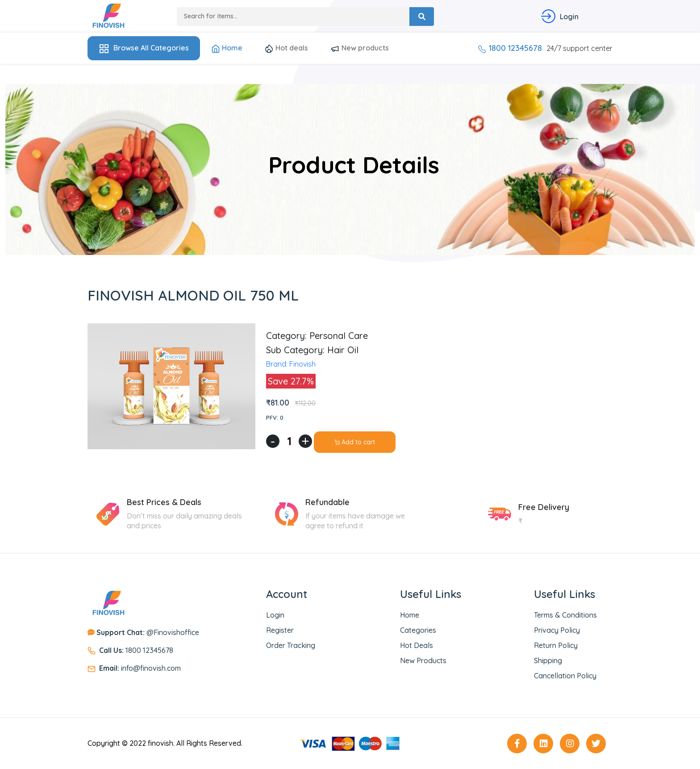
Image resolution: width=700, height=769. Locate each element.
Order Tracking (291, 645)
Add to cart (355, 442)
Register (280, 630)
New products (360, 48)
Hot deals (286, 48)
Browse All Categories (144, 49)
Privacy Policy (557, 630)
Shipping (548, 660)
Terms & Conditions (565, 615)
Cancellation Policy (565, 676)
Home (227, 48)
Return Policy (556, 645)
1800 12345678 (510, 48)
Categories (418, 630)
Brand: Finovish (291, 364)
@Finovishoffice (148, 632)
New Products (423, 660)
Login (275, 615)
